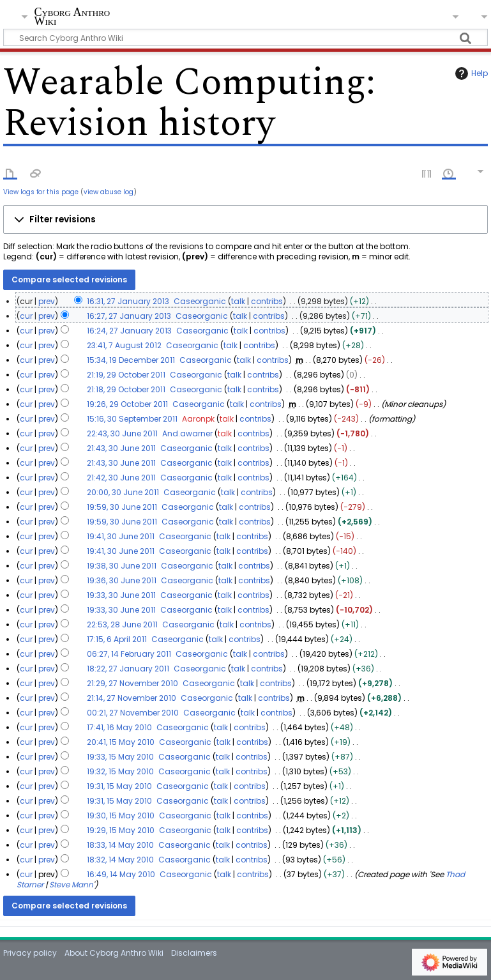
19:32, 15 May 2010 (120, 771)
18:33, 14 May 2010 (120, 845)
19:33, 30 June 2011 (121, 595)
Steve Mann (71, 884)
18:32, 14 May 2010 (120, 860)
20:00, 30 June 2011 (123, 492)
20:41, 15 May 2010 (121, 742)
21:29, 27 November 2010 (132, 683)
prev (47, 301)
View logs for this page (41, 192)
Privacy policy (30, 953)
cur (26, 316)
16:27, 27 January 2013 (129, 316)
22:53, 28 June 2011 (122, 624)
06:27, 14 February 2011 (129, 654)
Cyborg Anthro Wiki (72, 17)
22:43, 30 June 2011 (122, 433)
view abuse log (109, 192)
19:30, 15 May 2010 (121, 815)
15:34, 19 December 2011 (131, 360)
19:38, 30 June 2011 (122, 566)
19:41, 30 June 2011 (121, 536)
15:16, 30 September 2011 (132, 419)
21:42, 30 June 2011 (121, 478)
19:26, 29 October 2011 (127, 404)
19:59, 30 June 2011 (122, 507)
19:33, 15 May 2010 (120, 757)
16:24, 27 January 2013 (129, 331)
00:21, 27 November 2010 (133, 713)
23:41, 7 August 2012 (124, 345)
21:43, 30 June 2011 (121, 448)
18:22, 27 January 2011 (128, 669)
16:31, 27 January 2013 (128, 301)
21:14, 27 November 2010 (132, 698)
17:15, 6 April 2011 (117, 639)
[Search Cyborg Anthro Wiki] (245, 37)
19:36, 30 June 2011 (122, 580)
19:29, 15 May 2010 (121, 830)
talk (238, 301)
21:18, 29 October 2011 (126, 389)
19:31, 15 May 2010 (119, 786)
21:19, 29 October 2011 (126, 375)
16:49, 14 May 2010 (121, 874)
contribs (267, 301)
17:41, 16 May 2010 (119, 727)
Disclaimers (194, 953)
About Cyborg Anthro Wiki (114, 953)
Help (470, 73)
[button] (245, 220)
